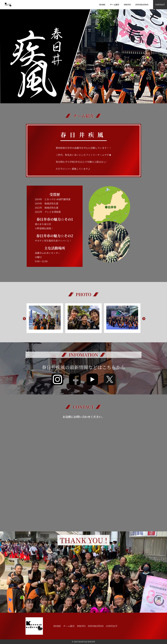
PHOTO (127, 5)
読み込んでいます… (83, 473)
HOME (102, 5)
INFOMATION (142, 5)
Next (143, 318)
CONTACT (160, 5)
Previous (24, 318)
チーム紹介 (115, 5)
